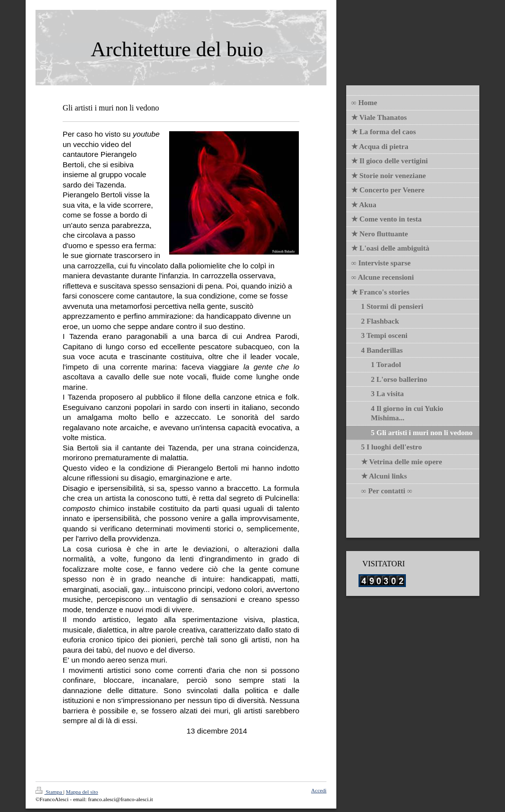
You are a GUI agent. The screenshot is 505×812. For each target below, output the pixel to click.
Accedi (319, 790)
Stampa (50, 792)
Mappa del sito (82, 792)
